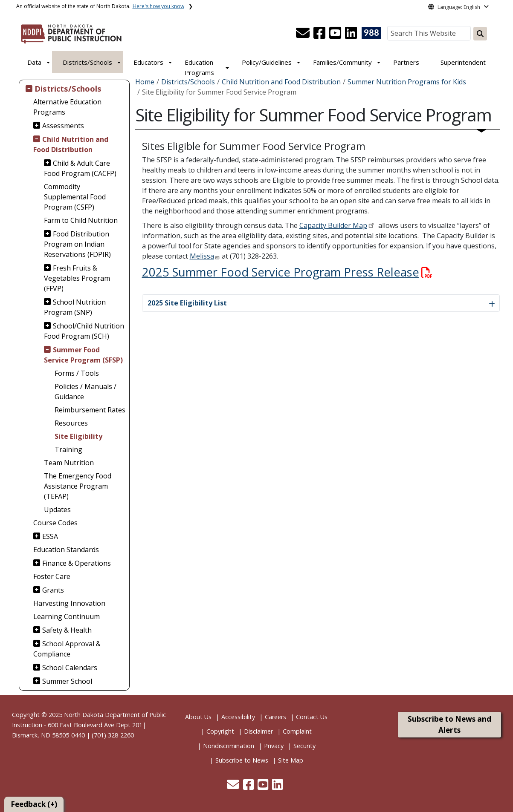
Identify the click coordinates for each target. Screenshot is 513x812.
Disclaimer (258, 731)
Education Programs (199, 67)
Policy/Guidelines (267, 62)
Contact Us (312, 717)
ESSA (50, 536)
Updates (57, 510)
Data (34, 62)
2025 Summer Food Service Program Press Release (287, 272)
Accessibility (238, 717)
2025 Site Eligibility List (187, 303)
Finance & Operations (77, 563)
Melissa (202, 256)
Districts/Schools (87, 62)
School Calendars (70, 668)
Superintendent (463, 62)
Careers (275, 717)
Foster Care (52, 576)
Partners (406, 62)
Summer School (67, 681)
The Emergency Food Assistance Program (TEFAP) (78, 486)
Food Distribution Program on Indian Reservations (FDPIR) (77, 244)
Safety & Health (67, 630)
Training (68, 449)
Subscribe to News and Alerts (449, 724)
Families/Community (342, 62)
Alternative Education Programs (67, 107)
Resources (71, 423)
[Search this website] (480, 34)
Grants (53, 590)
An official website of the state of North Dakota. (100, 6)
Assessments (63, 126)
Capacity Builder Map (333, 225)
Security (304, 746)
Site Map (291, 760)
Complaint (297, 731)
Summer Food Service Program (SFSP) (83, 355)
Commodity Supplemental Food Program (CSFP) (75, 197)
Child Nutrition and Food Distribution (71, 144)
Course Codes (55, 523)
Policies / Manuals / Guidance (85, 392)
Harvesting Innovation (69, 603)
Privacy (274, 746)
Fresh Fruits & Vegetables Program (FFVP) (77, 278)
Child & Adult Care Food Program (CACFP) (80, 168)
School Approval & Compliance (67, 649)
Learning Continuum (67, 616)
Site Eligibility (78, 436)
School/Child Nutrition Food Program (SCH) (84, 331)
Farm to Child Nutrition (81, 220)
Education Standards (66, 550)
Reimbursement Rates (90, 410)
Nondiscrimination (229, 746)
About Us (198, 717)
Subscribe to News (242, 760)
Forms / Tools (77, 373)
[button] (304, 35)
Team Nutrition (69, 463)
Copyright (220, 731)
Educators (148, 62)
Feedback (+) (34, 804)
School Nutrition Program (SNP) (75, 307)
